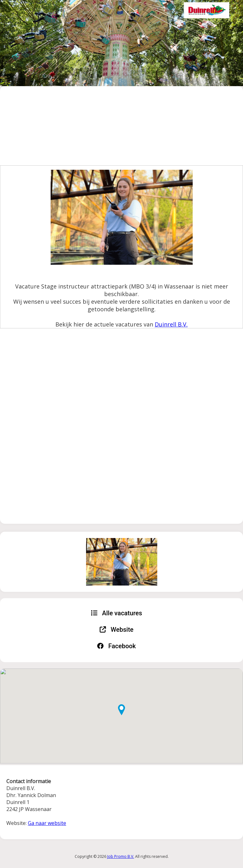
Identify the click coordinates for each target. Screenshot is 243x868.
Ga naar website (47, 823)
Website (117, 630)
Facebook (116, 646)
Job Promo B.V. (121, 856)
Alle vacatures (116, 613)
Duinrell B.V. (171, 324)
